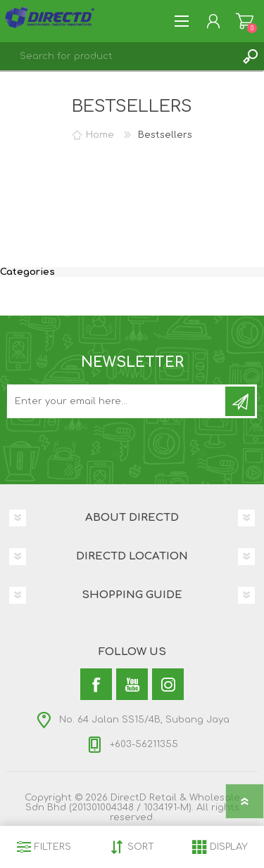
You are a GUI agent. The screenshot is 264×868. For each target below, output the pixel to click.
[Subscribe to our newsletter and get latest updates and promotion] (117, 401)
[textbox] (118, 56)
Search (250, 56)
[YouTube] (132, 684)
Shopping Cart (245, 21)
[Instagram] (168, 684)
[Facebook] (96, 684)
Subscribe (240, 401)
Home (100, 135)
